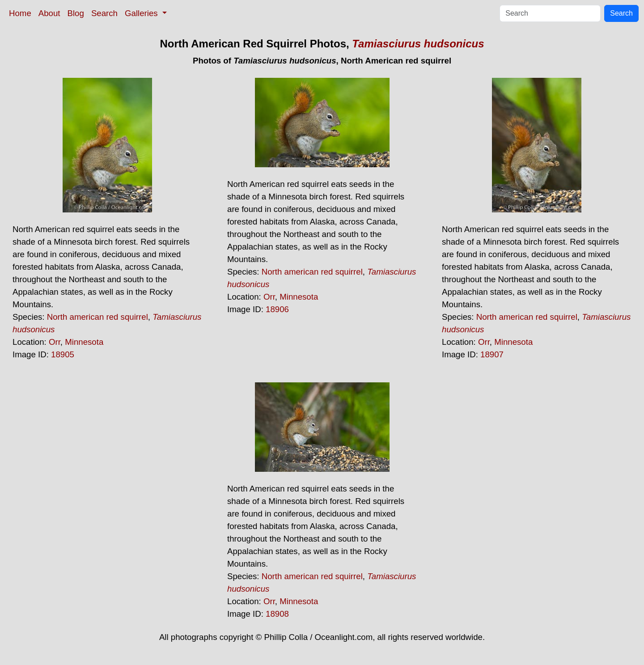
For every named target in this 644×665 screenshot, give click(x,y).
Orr (55, 342)
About (49, 13)
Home (20, 13)
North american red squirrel (97, 317)
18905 (63, 354)
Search (104, 13)
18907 (492, 354)
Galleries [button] (142, 13)
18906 (277, 309)
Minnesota (84, 342)
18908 (277, 614)
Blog (76, 13)
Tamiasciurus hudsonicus (418, 44)
